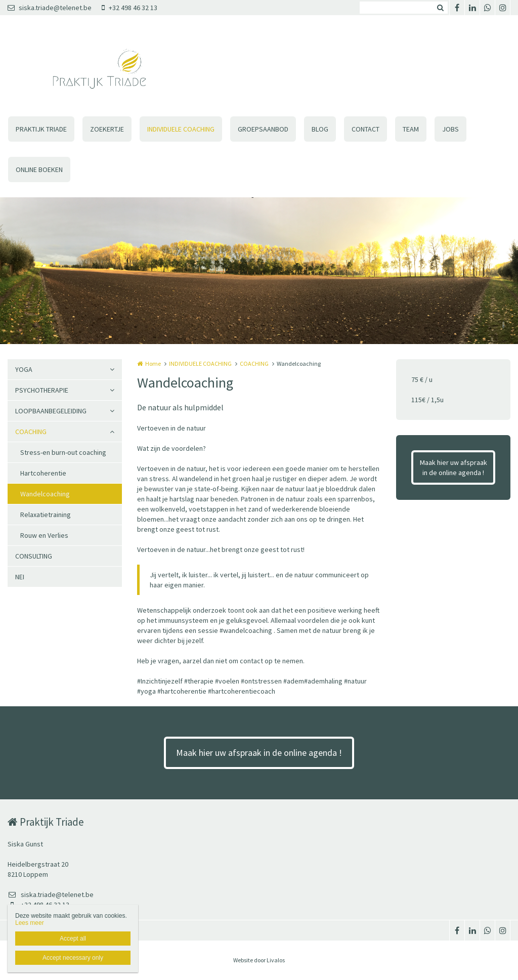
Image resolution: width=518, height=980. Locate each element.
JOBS (450, 129)
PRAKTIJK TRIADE (41, 129)
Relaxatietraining (46, 515)
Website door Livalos (259, 960)
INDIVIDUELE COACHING (181, 129)
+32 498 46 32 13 (129, 8)
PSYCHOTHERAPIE (42, 390)
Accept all (73, 939)
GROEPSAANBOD (263, 129)
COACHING (31, 432)
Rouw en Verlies (44, 535)
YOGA (24, 369)
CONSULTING (34, 556)
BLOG (320, 129)
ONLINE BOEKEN (39, 169)
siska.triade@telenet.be (50, 8)
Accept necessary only (73, 958)
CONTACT (365, 129)
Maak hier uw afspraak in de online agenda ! (454, 467)
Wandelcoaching (45, 494)
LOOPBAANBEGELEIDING (51, 411)
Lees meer (30, 923)
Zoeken (440, 8)
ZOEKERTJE (107, 129)
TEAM (411, 129)
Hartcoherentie (43, 473)
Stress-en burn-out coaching (63, 452)
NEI (20, 577)
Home (153, 364)
